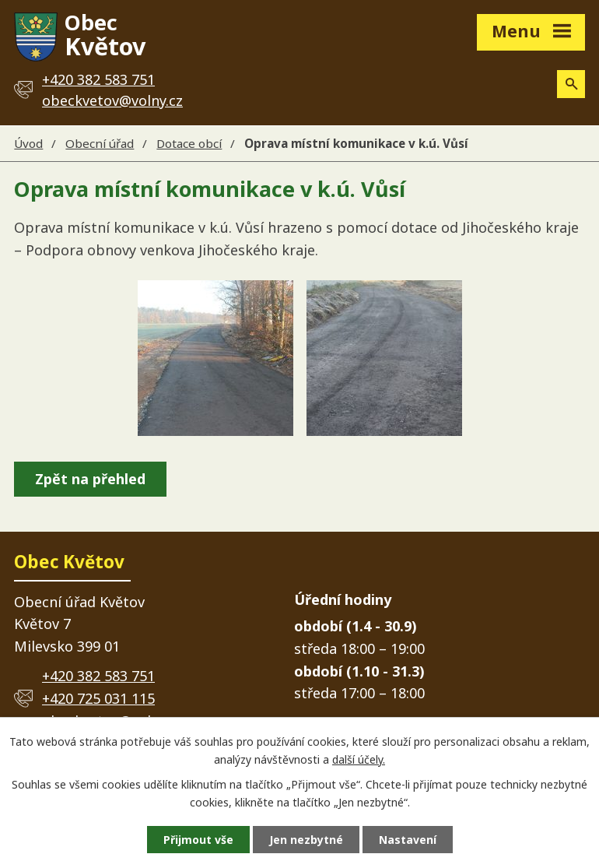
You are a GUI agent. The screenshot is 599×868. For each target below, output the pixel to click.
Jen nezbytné (306, 840)
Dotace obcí (189, 143)
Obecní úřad (100, 143)
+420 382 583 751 (98, 676)
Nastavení (408, 840)
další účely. (359, 759)
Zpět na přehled (90, 479)
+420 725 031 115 (98, 698)
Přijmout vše (198, 840)
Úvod (28, 143)
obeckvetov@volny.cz (112, 100)
